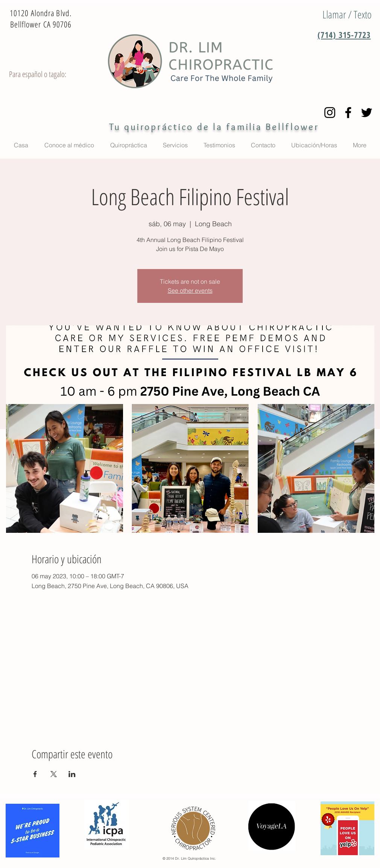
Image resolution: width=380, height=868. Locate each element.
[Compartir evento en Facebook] (35, 774)
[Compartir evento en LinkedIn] (72, 774)
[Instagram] (330, 113)
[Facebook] (348, 113)
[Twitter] (367, 113)
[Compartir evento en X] (54, 774)
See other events (190, 290)
